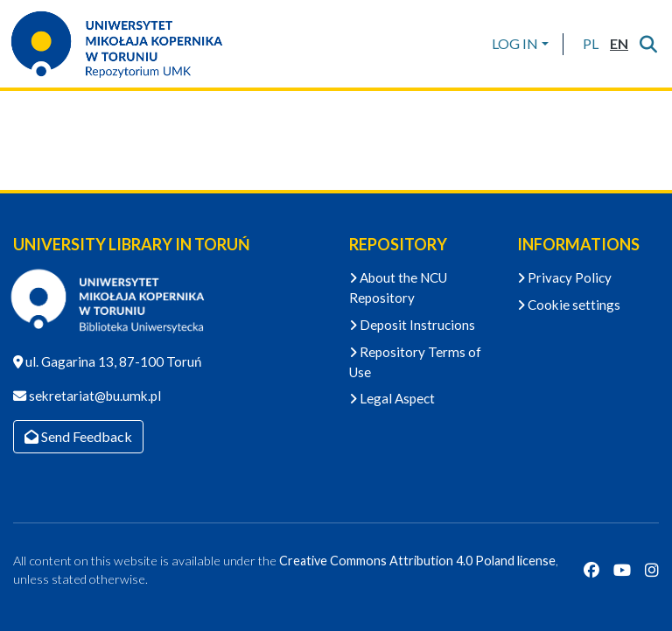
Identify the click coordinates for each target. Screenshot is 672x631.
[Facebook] (591, 571)
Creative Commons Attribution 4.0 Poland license (417, 561)
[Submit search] (648, 44)
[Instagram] (652, 571)
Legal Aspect (392, 398)
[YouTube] (622, 571)
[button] (590, 44)
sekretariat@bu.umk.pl (94, 396)
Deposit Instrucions (412, 325)
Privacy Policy (564, 277)
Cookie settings (569, 305)
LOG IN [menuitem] (515, 43)
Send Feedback (78, 436)
